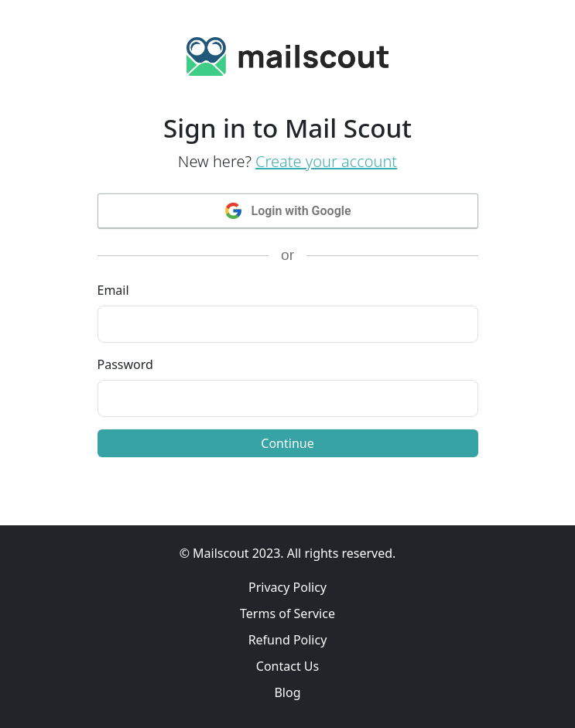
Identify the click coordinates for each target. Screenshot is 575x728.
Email (113, 290)
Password (125, 364)
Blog (287, 692)
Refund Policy (288, 640)
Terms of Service (287, 614)
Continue (287, 443)
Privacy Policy (287, 587)
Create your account (326, 161)
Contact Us (287, 666)
